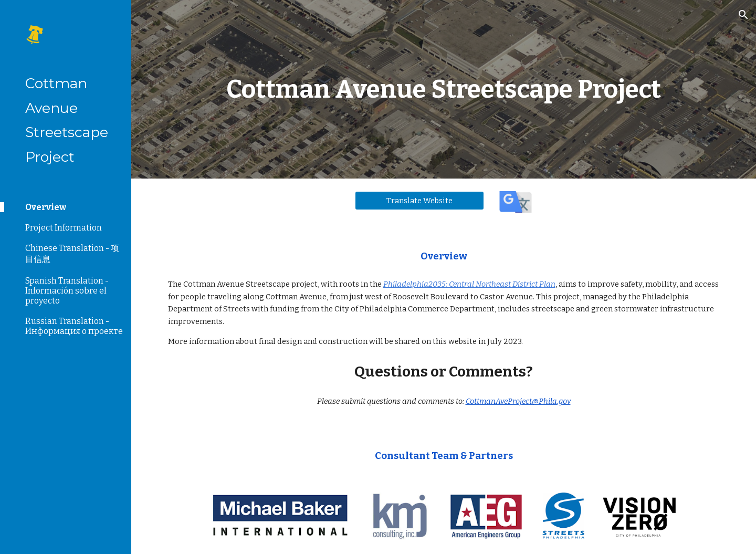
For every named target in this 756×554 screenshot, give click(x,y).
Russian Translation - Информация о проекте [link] (74, 326)
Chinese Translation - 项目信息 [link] (72, 254)
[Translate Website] (419, 200)
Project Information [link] (64, 228)
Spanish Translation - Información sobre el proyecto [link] (67, 291)
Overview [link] (46, 207)
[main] (444, 89)
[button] (743, 15)
